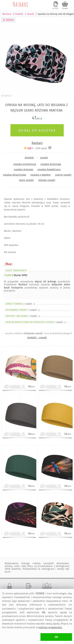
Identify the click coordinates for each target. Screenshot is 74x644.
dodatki (29, 158)
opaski (44, 158)
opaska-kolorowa (51, 164)
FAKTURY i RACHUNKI (23, 316)
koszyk (65, 8)
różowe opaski (47, 180)
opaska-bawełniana (49, 169)
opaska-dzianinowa (15, 175)
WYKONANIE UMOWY (23, 310)
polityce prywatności (50, 627)
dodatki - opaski (37, 337)
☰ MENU (8, 20)
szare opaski (26, 180)
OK (56, 637)
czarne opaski (63, 175)
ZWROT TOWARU (21, 304)
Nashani (20, 4)
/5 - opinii (35, 148)
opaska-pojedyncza (25, 164)
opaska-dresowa (23, 169)
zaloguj (55, 8)
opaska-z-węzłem (41, 175)
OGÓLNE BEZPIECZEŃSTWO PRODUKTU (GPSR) (36, 322)
